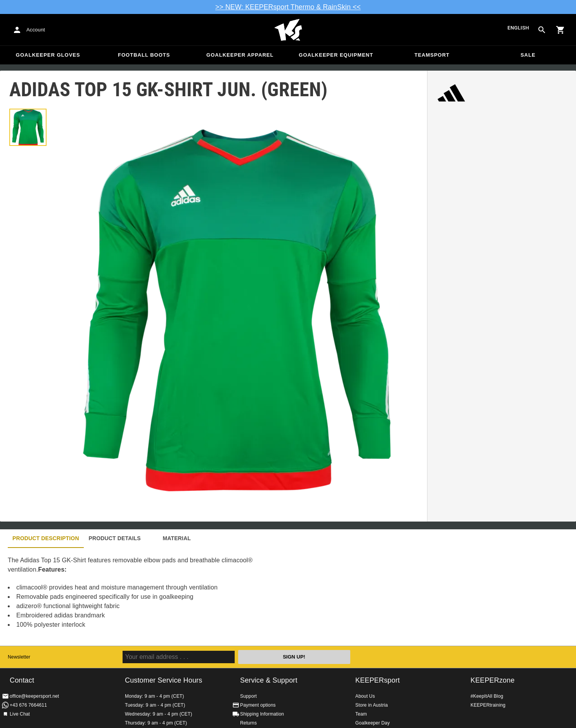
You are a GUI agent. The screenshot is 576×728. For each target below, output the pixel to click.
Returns (248, 723)
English (518, 28)
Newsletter (19, 657)
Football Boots (144, 55)
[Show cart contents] (560, 30)
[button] (28, 127)
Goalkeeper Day (373, 723)
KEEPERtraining (488, 705)
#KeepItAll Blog (487, 696)
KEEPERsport (378, 680)
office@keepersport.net (34, 696)
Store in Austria (372, 705)
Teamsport (432, 55)
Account (36, 30)
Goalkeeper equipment (336, 55)
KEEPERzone (493, 680)
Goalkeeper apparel (240, 55)
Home (288, 30)
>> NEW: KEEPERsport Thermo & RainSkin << (288, 7)
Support (248, 696)
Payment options (258, 705)
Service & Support (269, 680)
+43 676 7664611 (28, 705)
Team (361, 714)
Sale (528, 55)
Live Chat (20, 714)
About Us (365, 696)
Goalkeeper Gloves (48, 55)
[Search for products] (542, 30)
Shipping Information (262, 714)
